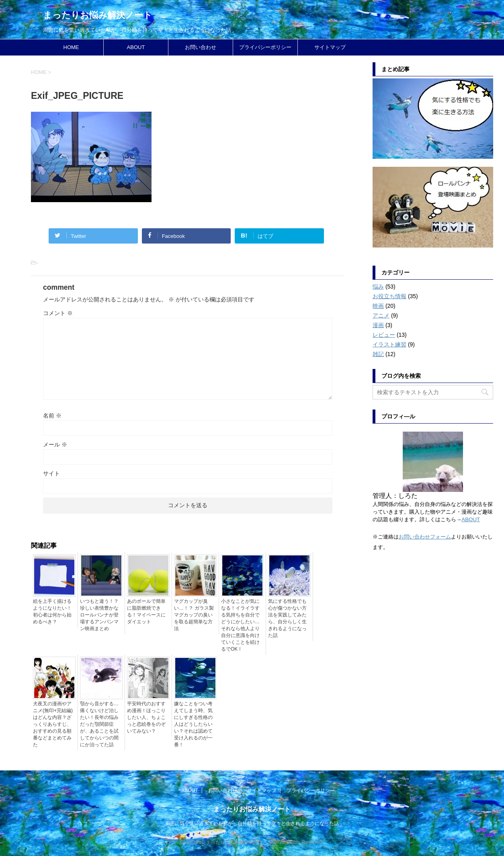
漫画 (378, 325)
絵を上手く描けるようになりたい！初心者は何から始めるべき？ (52, 611)
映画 (378, 306)
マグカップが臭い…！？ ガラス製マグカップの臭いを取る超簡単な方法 (194, 615)
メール (55, 444)
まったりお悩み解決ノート (98, 15)
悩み (378, 287)
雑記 (378, 354)
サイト (51, 473)
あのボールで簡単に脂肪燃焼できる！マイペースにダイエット (146, 611)
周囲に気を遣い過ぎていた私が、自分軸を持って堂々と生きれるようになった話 (252, 823)
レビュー (384, 335)
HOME (71, 47)
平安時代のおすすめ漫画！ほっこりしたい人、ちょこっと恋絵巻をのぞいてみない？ (146, 717)
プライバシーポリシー (265, 47)
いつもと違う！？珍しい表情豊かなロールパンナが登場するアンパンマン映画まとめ (99, 615)
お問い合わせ (201, 47)
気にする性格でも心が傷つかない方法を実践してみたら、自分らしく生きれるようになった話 (287, 618)
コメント (58, 313)
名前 (52, 416)
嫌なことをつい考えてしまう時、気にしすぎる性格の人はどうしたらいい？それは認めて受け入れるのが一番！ (193, 724)
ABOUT (136, 47)
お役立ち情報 (389, 296)
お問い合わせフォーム (425, 537)
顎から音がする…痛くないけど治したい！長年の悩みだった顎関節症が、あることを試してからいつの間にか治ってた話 (99, 724)
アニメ (381, 315)
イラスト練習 (389, 344)
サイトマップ (330, 47)
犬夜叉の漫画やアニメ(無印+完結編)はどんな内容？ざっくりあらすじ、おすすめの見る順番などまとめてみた (53, 724)
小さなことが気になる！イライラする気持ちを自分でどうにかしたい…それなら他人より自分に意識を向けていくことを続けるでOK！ (240, 625)
